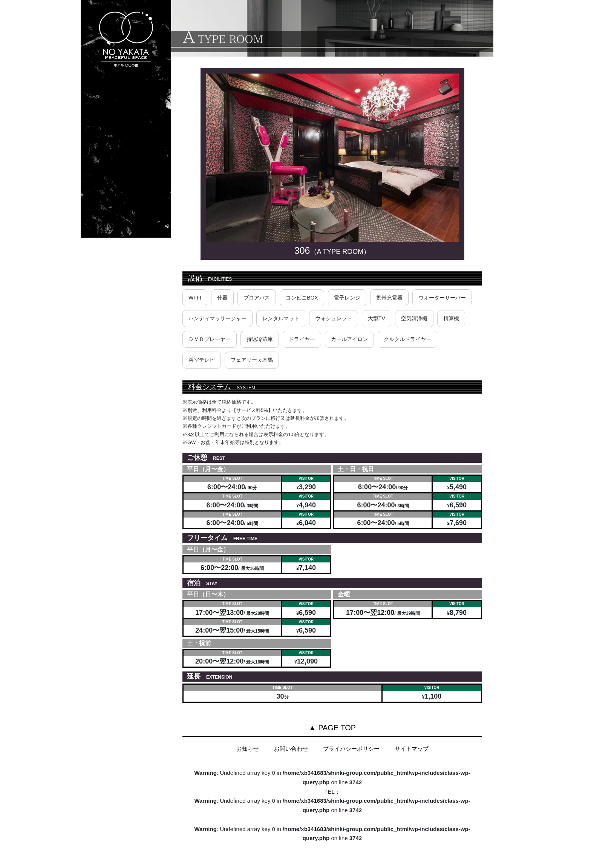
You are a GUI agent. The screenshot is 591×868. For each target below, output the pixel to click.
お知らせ (248, 749)
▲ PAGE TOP (332, 728)
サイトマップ (412, 749)
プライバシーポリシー (351, 749)
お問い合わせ (291, 749)
